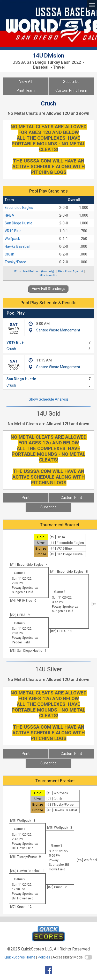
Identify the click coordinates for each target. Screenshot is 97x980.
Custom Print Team (71, 90)
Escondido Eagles (19, 208)
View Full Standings (49, 289)
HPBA (9, 215)
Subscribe (71, 82)
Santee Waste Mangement (58, 330)
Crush (9, 254)
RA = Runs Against (70, 271)
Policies (44, 957)
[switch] (88, 957)
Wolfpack (12, 239)
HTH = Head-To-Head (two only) (33, 271)
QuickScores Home (20, 957)
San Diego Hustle (18, 223)
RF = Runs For (48, 275)
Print (26, 498)
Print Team (26, 90)
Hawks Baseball (17, 246)
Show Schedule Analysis (49, 399)
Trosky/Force (15, 262)
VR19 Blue (13, 231)
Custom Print (71, 498)
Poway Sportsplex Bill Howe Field (59, 865)
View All (26, 82)
